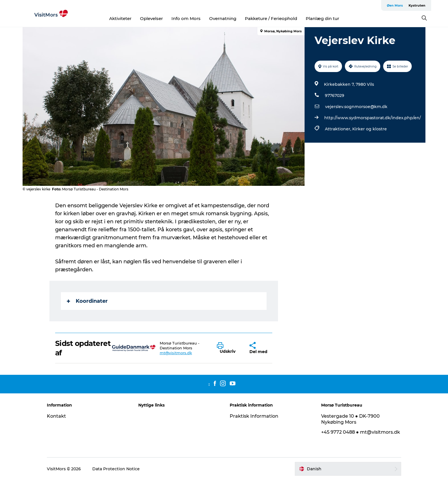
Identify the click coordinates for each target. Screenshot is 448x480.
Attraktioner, (339, 129)
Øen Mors (395, 5)
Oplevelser (151, 18)
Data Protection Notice (116, 469)
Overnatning (223, 18)
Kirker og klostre (370, 129)
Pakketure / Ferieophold (271, 18)
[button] (229, 348)
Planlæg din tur (322, 18)
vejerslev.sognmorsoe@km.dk (356, 107)
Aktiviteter (120, 18)
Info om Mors (186, 18)
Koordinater (87, 301)
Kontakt (56, 416)
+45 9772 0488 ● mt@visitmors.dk (361, 432)
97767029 (335, 95)
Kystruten (417, 5)
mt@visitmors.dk (176, 353)
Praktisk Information (254, 416)
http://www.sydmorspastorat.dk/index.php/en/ (373, 118)
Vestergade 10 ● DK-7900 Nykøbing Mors (350, 419)
